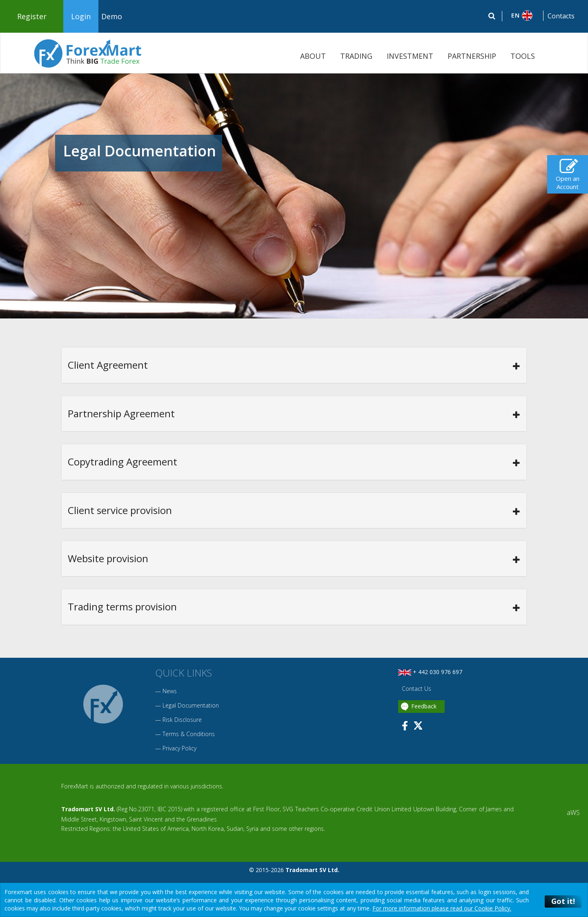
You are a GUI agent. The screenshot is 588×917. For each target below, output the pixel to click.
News (170, 691)
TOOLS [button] (523, 56)
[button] (523, 16)
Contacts (561, 16)
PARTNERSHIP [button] (472, 56)
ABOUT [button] (313, 56)
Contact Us (416, 689)
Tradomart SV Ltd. (88, 809)
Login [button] (81, 16)
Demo (112, 16)
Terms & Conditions (189, 734)
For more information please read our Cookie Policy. (442, 908)
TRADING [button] (356, 56)
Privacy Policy (179, 748)
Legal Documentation (191, 705)
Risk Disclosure (182, 720)
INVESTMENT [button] (410, 56)
